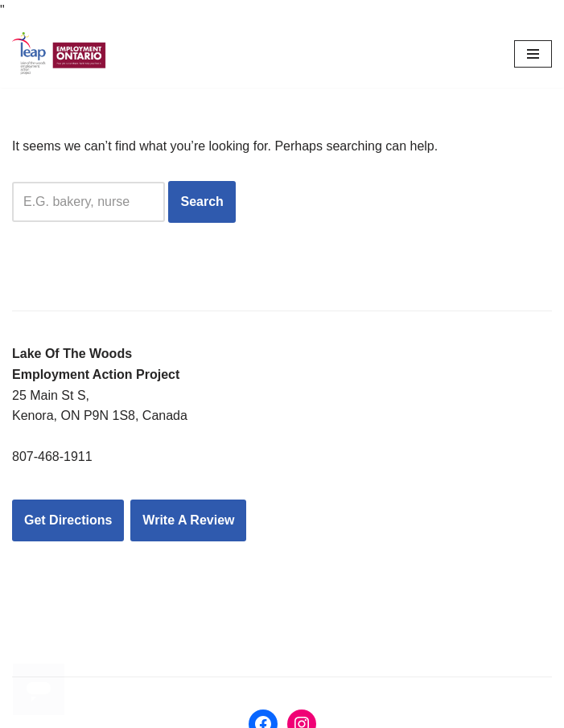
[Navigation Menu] (533, 54)
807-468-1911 (52, 457)
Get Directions (68, 520)
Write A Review (188, 520)
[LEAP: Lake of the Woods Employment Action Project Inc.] (60, 55)
